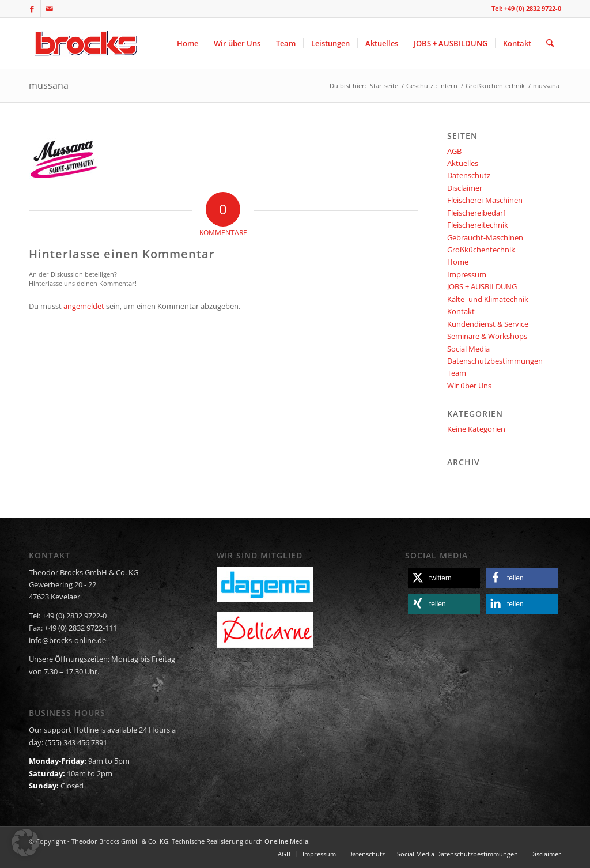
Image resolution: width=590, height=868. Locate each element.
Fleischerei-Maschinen (485, 200)
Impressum (467, 274)
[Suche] (550, 43)
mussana (49, 85)
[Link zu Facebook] (32, 9)
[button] (444, 578)
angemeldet (84, 306)
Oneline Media (286, 841)
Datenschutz (469, 175)
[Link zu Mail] (50, 9)
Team (457, 373)
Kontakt (461, 311)
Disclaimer (465, 188)
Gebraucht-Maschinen (485, 237)
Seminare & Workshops (487, 336)
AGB (454, 151)
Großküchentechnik (481, 250)
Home (458, 262)
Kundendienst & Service (488, 324)
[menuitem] (188, 43)
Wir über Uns (469, 386)
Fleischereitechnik (478, 225)
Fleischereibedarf (476, 213)
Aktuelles (463, 163)
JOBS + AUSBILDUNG (482, 286)
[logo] (84, 43)
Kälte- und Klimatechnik (488, 299)
